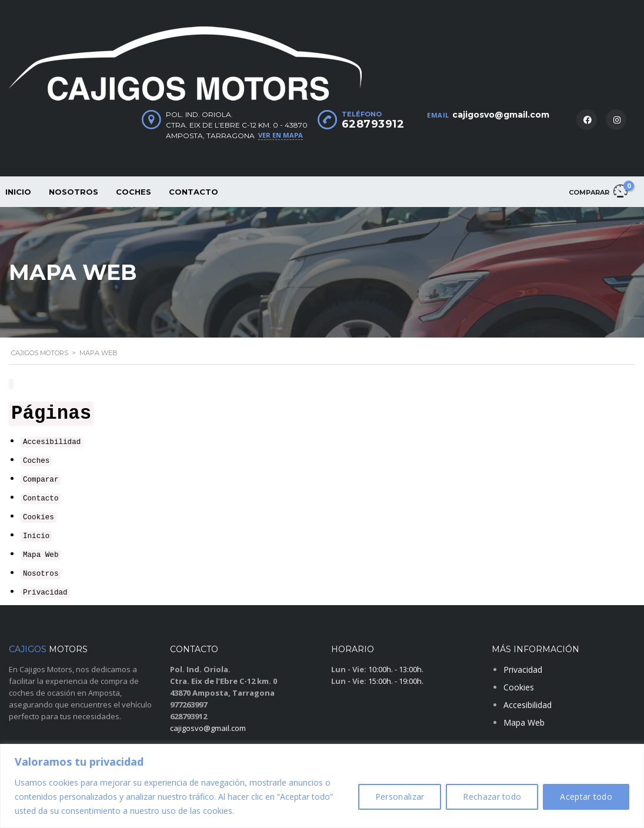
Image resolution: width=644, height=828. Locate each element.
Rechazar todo (492, 797)
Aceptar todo (586, 797)
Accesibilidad (52, 442)
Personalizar (400, 797)
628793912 (373, 124)
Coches (134, 192)
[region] (322, 786)
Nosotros (74, 192)
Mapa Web (41, 555)
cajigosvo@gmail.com (501, 115)
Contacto (193, 192)
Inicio (36, 536)
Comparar (41, 480)
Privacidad (45, 593)
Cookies (39, 517)
